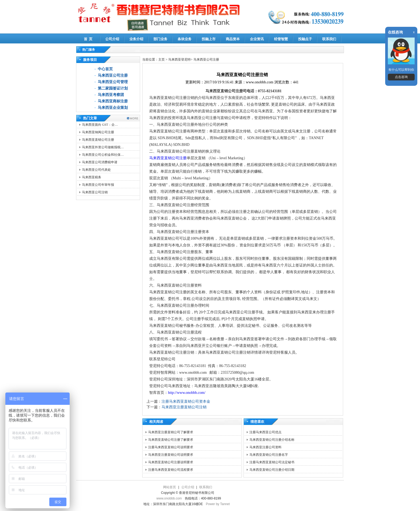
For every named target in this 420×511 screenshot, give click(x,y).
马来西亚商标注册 (113, 101)
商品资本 (233, 39)
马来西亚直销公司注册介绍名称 (272, 440)
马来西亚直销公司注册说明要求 (171, 462)
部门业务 (160, 39)
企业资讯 (257, 39)
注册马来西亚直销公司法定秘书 (272, 462)
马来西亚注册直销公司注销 (184, 407)
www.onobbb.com (169, 498)
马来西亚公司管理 (113, 82)
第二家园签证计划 (113, 88)
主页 (162, 60)
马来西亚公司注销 (95, 192)
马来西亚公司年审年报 (98, 185)
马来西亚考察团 (111, 95)
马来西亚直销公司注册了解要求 (171, 440)
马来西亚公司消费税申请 (100, 162)
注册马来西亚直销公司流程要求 (171, 470)
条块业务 (185, 39)
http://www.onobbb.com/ (187, 393)
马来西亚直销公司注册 (98, 140)
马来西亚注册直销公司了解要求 (171, 432)
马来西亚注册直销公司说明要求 (171, 455)
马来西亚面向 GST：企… (100, 125)
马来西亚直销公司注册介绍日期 (272, 470)
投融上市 (209, 39)
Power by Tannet (218, 504)
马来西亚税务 (92, 177)
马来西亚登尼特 (179, 60)
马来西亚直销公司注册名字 (269, 455)
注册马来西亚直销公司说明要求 (171, 447)
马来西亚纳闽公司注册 (98, 132)
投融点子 (305, 39)
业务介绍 (136, 39)
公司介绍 (112, 39)
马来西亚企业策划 (113, 108)
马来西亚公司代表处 (96, 170)
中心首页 (105, 69)
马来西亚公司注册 (113, 75)
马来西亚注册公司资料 (265, 447)
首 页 (88, 39)
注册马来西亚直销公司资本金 (186, 401)
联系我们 (329, 39)
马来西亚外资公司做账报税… (103, 147)
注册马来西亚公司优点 (265, 432)
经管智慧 (281, 39)
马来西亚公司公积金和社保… (103, 155)
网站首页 (170, 487)
